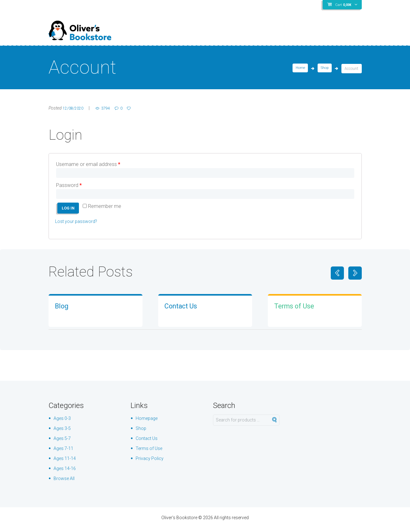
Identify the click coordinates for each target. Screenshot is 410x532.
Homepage (148, 422)
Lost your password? (78, 225)
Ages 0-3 (63, 422)
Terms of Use (298, 310)
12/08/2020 (75, 108)
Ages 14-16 (66, 472)
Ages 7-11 (65, 452)
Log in (69, 211)
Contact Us (184, 310)
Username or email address (88, 164)
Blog (63, 310)
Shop (324, 69)
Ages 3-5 (63, 432)
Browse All (65, 482)
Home (299, 69)
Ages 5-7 (63, 442)
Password (69, 186)
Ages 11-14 (66, 462)
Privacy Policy (151, 462)
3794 (110, 108)
